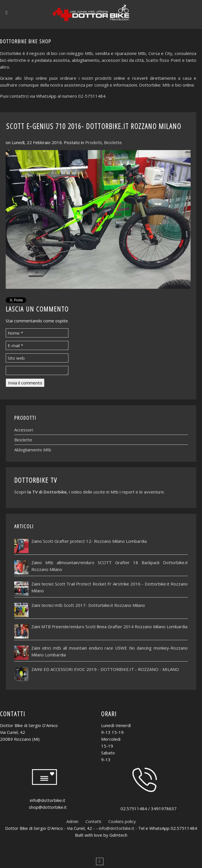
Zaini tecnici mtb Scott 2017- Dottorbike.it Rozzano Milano (88, 605)
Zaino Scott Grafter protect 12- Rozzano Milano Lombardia (89, 541)
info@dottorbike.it (48, 800)
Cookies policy (122, 821)
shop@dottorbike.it (48, 807)
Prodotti (93, 142)
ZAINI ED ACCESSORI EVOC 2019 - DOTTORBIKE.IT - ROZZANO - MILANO (105, 669)
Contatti (93, 821)
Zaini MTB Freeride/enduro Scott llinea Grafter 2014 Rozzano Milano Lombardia (109, 627)
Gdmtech (118, 835)
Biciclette (113, 142)
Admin (72, 821)
